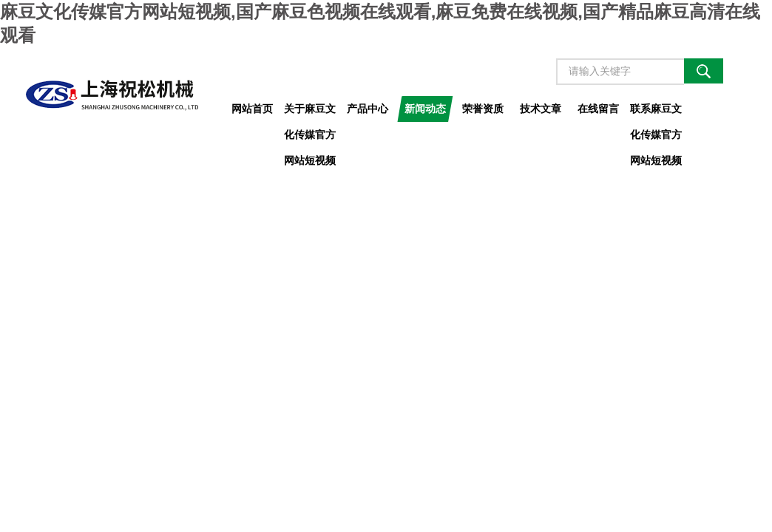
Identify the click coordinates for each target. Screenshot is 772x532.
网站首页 (252, 109)
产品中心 (368, 109)
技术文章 (541, 109)
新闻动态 (425, 109)
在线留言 (598, 109)
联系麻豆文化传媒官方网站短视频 (656, 112)
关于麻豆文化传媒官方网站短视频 (310, 112)
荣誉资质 (483, 109)
